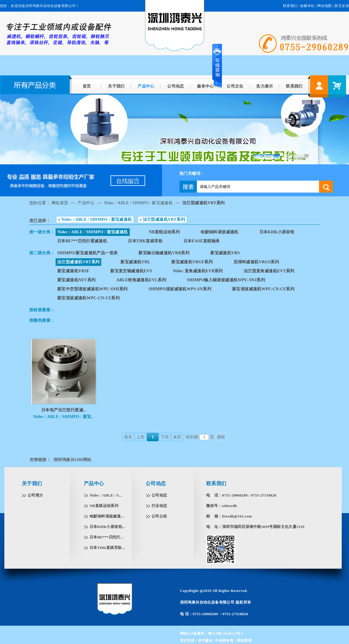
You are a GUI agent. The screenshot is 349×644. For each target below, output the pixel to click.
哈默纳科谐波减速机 (220, 232)
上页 (141, 437)
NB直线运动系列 (164, 232)
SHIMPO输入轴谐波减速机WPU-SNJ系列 (226, 280)
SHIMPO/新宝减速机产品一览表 (87, 253)
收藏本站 (307, 6)
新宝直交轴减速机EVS (131, 271)
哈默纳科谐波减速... (107, 516)
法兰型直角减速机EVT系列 (269, 271)
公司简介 (35, 495)
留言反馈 (342, 6)
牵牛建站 (205, 641)
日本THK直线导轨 (145, 241)
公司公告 (159, 516)
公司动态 (176, 86)
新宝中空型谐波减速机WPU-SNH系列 (92, 289)
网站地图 (325, 6)
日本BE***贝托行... (107, 537)
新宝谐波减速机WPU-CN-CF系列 (263, 289)
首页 (87, 86)
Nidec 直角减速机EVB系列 (198, 271)
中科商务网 (224, 641)
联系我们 (290, 6)
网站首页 (60, 203)
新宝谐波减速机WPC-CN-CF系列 (88, 298)
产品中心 (146, 86)
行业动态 (159, 506)
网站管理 (244, 641)
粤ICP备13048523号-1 (226, 634)
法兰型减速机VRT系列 (203, 203)
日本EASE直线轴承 (202, 241)
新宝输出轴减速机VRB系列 (164, 253)
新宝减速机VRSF (73, 271)
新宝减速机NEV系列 (76, 280)
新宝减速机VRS (225, 253)
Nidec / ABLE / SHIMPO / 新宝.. (63, 417)
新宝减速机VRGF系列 (192, 262)
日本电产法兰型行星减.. (63, 410)
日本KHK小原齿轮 (277, 232)
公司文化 (235, 86)
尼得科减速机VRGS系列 (256, 262)
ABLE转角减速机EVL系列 (141, 280)
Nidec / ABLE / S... (106, 495)
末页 (177, 437)
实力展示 (265, 86)
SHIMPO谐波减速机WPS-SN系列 (180, 289)
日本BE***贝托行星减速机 (82, 241)
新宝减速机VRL (135, 262)
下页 (165, 437)
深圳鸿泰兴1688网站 (72, 460)
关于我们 (116, 86)
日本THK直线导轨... (107, 548)
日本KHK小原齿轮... (107, 527)
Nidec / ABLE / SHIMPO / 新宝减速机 (138, 203)
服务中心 (205, 86)
